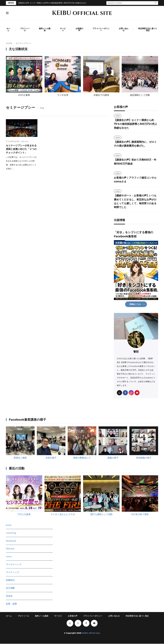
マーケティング (14, 565)
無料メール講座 (45, 29)
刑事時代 (10, 580)
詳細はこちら (135, 304)
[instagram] (131, 393)
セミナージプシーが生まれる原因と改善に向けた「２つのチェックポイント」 (21, 149)
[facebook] (125, 393)
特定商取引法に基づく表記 (148, 29)
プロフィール (25, 29)
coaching (11, 533)
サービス (63, 29)
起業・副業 (11, 604)
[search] (156, 3)
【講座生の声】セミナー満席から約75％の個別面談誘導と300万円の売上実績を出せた (52, 3)
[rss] (78, 624)
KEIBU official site (82, 13)
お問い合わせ (124, 29)
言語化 (9, 596)
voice (118, 116)
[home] (119, 393)
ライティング (13, 572)
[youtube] (137, 393)
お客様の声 (79, 29)
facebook (11, 541)
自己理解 (10, 588)
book (9, 525)
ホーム (8, 29)
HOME (9, 43)
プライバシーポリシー (101, 29)
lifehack (10, 549)
